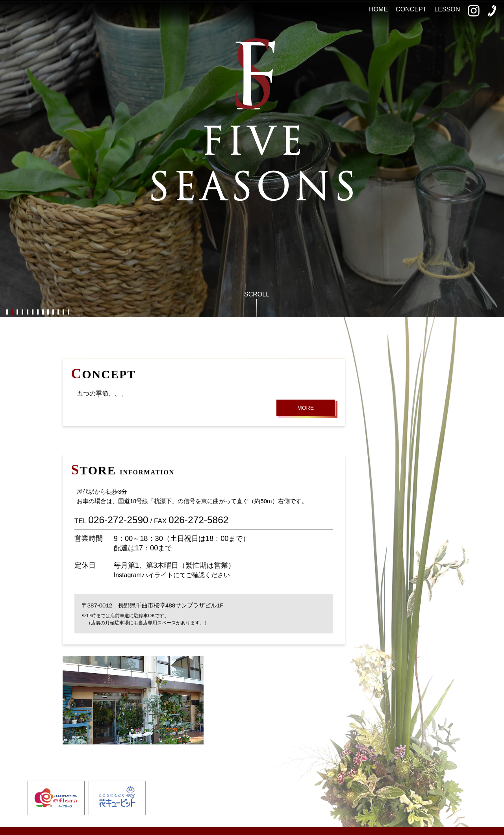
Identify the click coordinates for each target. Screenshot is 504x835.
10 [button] (53, 312)
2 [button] (12, 312)
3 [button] (17, 312)
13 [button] (68, 312)
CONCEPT (411, 9)
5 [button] (27, 312)
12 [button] (63, 312)
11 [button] (58, 312)
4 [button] (22, 312)
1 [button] (7, 312)
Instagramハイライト (144, 575)
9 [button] (48, 312)
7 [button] (38, 312)
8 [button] (43, 312)
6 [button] (32, 312)
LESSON (447, 9)
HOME (378, 9)
